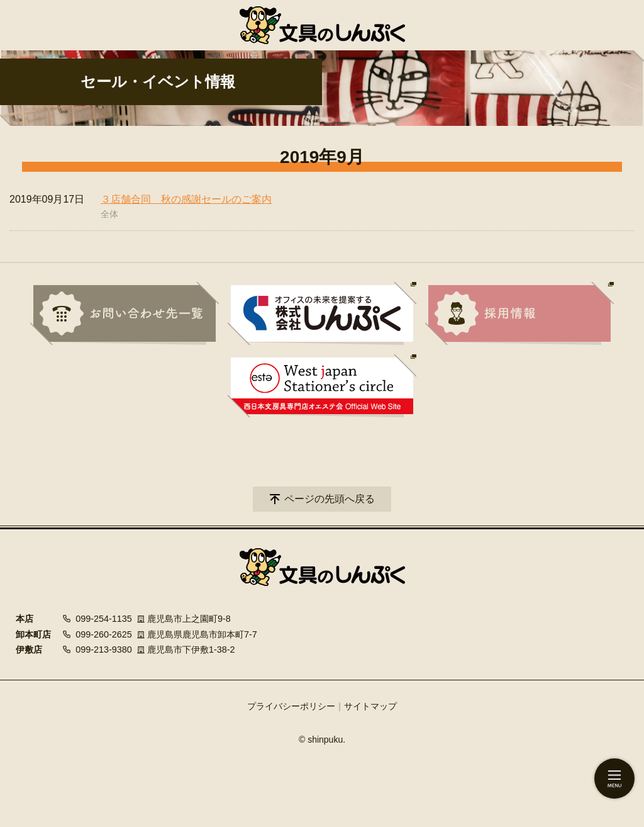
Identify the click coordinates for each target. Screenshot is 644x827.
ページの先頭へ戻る (330, 499)
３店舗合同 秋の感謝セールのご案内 (186, 199)
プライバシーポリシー (291, 706)
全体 (109, 214)
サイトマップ (370, 706)
